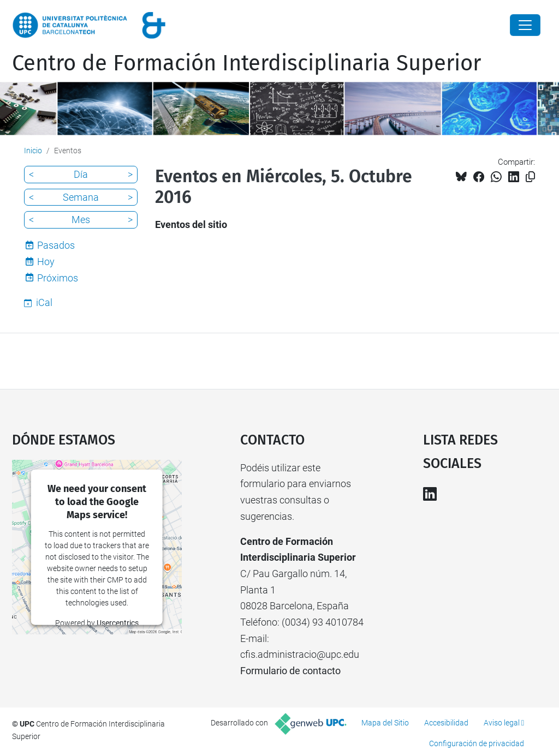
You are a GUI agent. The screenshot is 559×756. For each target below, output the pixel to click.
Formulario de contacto (290, 671)
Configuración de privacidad (477, 743)
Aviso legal (502, 723)
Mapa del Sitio (385, 723)
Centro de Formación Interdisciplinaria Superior (246, 63)
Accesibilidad (446, 723)
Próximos (58, 278)
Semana (81, 197)
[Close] (525, 25)
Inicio (33, 151)
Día (81, 174)
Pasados (56, 245)
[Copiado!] (530, 177)
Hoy (46, 262)
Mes (81, 220)
